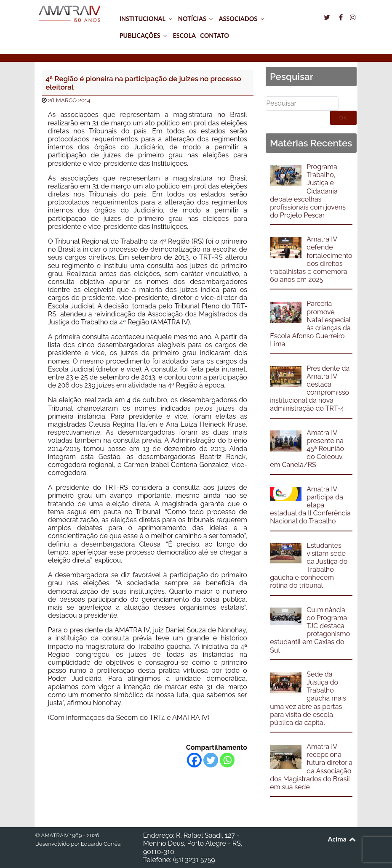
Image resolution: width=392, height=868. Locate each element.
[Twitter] (211, 760)
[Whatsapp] (227, 760)
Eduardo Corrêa (101, 844)
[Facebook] (194, 760)
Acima (343, 839)
